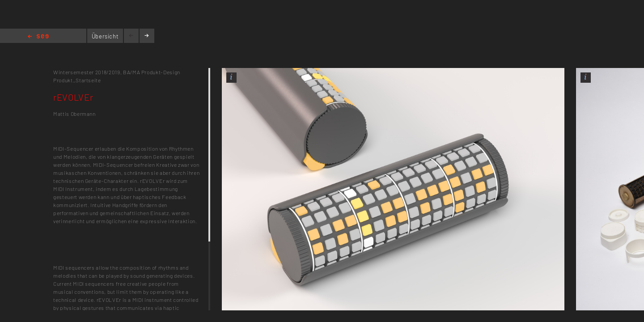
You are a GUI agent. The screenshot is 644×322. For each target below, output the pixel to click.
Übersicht (105, 36)
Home (38, 37)
